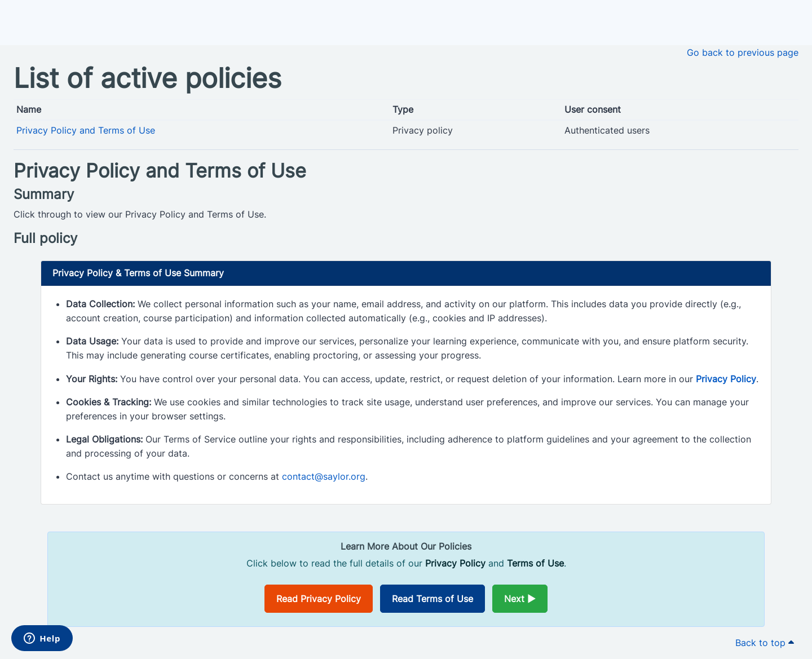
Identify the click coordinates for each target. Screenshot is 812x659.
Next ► (520, 599)
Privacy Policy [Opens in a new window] (726, 379)
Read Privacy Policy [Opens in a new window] (319, 599)
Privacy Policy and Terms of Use (86, 130)
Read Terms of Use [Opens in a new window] (433, 599)
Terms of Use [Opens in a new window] (535, 563)
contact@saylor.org (324, 476)
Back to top (765, 643)
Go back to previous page (743, 52)
